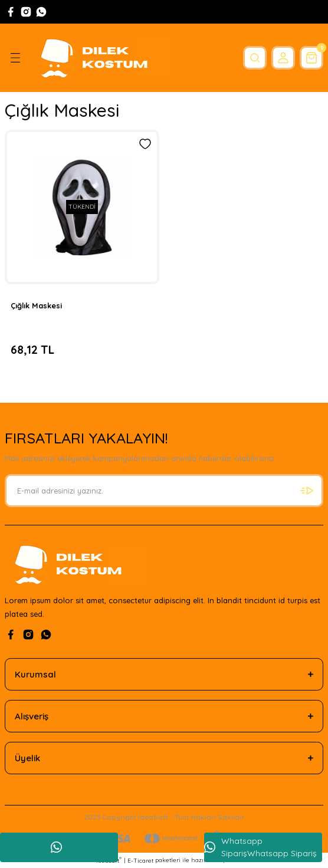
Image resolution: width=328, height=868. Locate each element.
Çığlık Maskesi (36, 305)
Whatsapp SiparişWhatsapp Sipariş (260, 847)
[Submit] (307, 491)
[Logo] (101, 58)
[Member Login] (283, 58)
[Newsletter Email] (164, 491)
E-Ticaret (140, 861)
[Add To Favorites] (145, 144)
